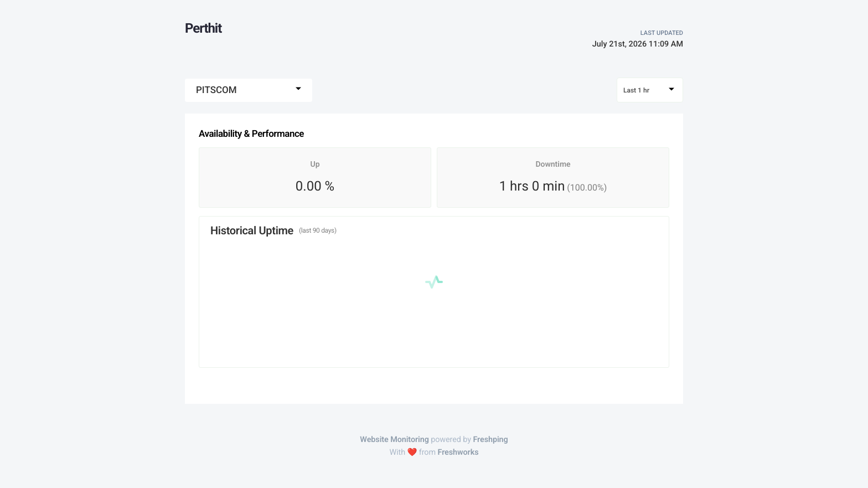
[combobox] (249, 90)
